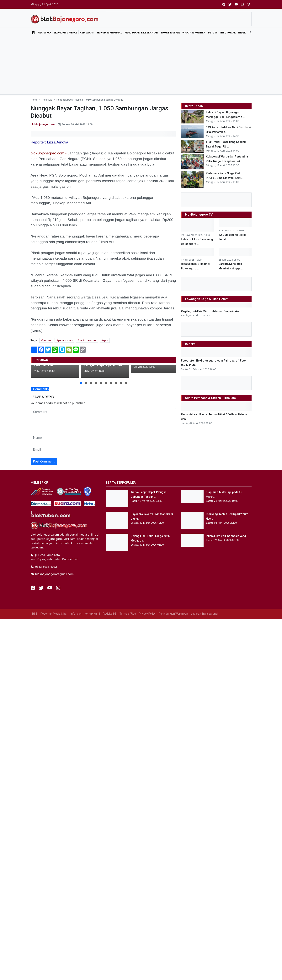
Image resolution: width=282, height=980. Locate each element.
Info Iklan (76, 614)
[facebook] (224, 4)
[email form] (104, 449)
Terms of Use (128, 614)
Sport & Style (170, 32)
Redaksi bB (110, 614)
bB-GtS (213, 32)
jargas (47, 340)
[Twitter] (42, 587)
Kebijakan (87, 32)
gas (106, 340)
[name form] (104, 437)
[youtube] (236, 4)
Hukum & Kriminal (109, 32)
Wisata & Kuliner (194, 32)
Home (34, 100)
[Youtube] (50, 587)
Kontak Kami (92, 614)
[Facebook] (33, 587)
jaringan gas (88, 340)
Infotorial (228, 32)
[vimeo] (248, 4)
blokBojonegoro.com (44, 124)
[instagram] (242, 4)
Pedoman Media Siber (54, 614)
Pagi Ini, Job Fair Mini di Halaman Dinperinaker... (212, 311)
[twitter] (230, 4)
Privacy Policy (147, 614)
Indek (242, 32)
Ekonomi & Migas (65, 32)
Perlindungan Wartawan (173, 614)
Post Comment (44, 461)
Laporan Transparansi (204, 614)
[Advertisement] (141, 66)
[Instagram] (58, 587)
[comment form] (104, 419)
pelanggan (65, 340)
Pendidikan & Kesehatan (141, 32)
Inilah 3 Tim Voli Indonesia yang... (227, 536)
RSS (35, 614)
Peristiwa (44, 32)
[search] (249, 32)
